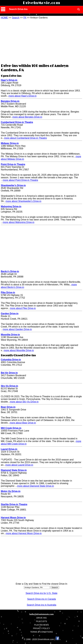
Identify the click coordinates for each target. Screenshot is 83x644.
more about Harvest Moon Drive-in (24, 533)
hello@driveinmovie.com (41, 614)
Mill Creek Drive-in (11, 428)
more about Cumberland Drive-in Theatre (25, 138)
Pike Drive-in (8, 292)
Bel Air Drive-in (9, 373)
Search (16, 18)
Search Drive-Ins (18, 9)
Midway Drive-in (10, 143)
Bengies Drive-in (10, 101)
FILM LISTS (42, 621)
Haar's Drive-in (9, 80)
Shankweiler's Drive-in (13, 185)
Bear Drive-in (8, 407)
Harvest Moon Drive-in (13, 518)
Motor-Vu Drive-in (11, 491)
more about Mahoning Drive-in (19, 222)
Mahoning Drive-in (11, 206)
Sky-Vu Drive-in (10, 386)
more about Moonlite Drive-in (19, 350)
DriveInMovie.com (41, 3)
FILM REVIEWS (41, 625)
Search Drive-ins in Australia (42, 605)
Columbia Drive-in (11, 360)
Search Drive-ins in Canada (41, 599)
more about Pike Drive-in (23, 308)
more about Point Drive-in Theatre (20, 180)
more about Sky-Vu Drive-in (24, 402)
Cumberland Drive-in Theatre (17, 122)
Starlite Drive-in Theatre (14, 504)
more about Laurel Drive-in (19, 465)
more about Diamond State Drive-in (36, 486)
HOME (4, 18)
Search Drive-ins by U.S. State (42, 593)
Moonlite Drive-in (10, 335)
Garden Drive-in (10, 314)
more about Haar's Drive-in (23, 96)
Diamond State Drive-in (14, 470)
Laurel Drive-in (9, 449)
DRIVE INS (41, 618)
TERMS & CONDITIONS (41, 632)
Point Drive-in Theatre (13, 164)
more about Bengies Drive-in (27, 117)
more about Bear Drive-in (23, 423)
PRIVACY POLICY (41, 628)
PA (25, 18)
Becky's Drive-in (10, 271)
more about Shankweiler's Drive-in (24, 201)
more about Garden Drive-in (17, 329)
